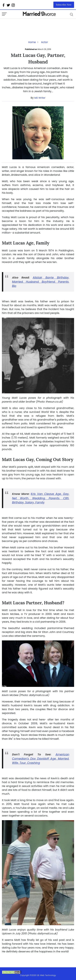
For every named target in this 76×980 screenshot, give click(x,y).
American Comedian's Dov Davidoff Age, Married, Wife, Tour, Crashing (41, 759)
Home (32, 42)
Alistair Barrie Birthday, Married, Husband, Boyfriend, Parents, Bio (41, 282)
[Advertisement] (28, 25)
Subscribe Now (64, 5)
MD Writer (40, 98)
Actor (44, 42)
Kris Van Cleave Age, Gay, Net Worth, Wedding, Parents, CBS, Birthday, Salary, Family (41, 498)
